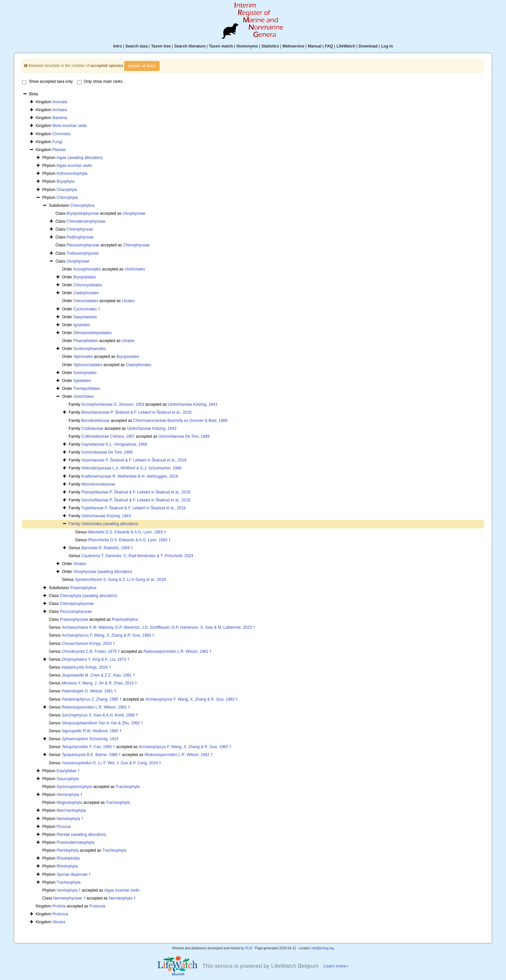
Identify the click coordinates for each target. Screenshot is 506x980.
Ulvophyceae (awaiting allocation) (103, 572)
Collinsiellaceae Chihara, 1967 (108, 436)
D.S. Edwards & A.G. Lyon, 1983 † (127, 532)
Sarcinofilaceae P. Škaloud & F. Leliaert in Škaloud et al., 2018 (136, 500)
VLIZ (249, 948)
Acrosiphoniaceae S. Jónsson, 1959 (113, 404)
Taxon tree (161, 46)
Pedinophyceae (80, 237)
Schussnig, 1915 (90, 739)
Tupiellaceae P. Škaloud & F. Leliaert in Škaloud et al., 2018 (134, 508)
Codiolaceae (92, 428)
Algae (74, 166)
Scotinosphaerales (89, 349)
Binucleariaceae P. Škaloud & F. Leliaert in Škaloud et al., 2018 (136, 412)
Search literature (190, 46)
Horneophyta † (70, 795)
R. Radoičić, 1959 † (107, 548)
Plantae (59, 150)
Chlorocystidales (88, 285)
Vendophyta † (69, 890)
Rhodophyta (67, 866)
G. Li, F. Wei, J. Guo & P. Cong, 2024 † (111, 763)
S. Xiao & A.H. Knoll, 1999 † (100, 715)
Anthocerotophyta (72, 174)
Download (368, 46)
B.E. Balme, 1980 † (91, 755)
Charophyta (67, 190)
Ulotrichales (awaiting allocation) (110, 524)
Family (75, 524)
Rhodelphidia (68, 858)
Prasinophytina (83, 588)
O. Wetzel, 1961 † (89, 691)
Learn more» (336, 966)
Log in (387, 46)
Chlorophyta (67, 198)
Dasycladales (85, 317)
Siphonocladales (88, 365)
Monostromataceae (98, 484)
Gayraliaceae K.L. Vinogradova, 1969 (114, 444)
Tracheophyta (128, 787)
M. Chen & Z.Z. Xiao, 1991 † (98, 675)
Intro (118, 46)
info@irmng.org (323, 948)
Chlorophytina (82, 205)
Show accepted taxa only (47, 82)
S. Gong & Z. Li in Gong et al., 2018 (120, 580)
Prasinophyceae (74, 619)
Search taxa (136, 46)
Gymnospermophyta (74, 787)
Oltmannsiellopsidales (92, 333)
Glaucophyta (68, 779)
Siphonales (83, 357)
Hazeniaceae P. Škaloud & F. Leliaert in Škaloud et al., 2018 (134, 460)
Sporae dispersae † (74, 874)
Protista (59, 906)
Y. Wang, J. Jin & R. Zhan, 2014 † (99, 683)
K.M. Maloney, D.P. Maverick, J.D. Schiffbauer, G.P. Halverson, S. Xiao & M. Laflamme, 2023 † (158, 627)
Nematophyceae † (69, 898)
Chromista (61, 134)
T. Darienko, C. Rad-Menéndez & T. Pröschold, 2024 (137, 556)
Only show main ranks (100, 82)
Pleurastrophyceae (83, 245)
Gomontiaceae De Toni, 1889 (184, 436)
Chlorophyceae (80, 229)
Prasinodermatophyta (75, 842)
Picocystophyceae (76, 612)
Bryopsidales (85, 277)
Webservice (294, 46)
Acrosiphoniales (87, 269)
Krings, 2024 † (88, 644)
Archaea (60, 110)
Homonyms (247, 46)
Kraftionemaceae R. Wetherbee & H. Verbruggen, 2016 (130, 476)
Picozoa (64, 827)
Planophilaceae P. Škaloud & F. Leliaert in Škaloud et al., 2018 (136, 492)
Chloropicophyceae (77, 604)
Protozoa (97, 906)
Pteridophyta (68, 850)
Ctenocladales (86, 301)
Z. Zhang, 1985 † (92, 699)
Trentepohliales (87, 389)
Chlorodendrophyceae (86, 221)
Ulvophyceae (134, 213)
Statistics (270, 46)
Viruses (59, 922)
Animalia (60, 102)
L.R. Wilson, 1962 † (178, 651)
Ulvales (128, 301)
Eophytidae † (68, 771)
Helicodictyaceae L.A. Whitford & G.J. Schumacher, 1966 (131, 468)
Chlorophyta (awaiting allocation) (89, 596)
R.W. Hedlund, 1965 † (92, 731)
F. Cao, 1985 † (88, 747)
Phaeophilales (86, 341)
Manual (315, 46)
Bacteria (60, 118)
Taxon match (221, 46)
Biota (70, 126)
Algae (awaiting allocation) (79, 158)
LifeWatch (346, 46)
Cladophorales (86, 293)
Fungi (57, 142)
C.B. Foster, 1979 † (91, 651)
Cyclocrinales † (87, 309)
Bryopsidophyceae (83, 213)
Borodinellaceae (96, 421)
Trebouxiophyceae (82, 253)
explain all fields (142, 66)
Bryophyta (66, 181)
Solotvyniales (85, 373)
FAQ (329, 46)
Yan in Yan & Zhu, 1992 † (102, 723)
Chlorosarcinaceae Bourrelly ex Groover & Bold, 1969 (180, 421)
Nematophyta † (70, 819)
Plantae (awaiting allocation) (81, 835)
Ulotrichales (135, 269)
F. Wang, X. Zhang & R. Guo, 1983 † (108, 635)
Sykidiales (82, 381)
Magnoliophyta (70, 803)
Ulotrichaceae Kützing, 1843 (193, 404)
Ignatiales (82, 325)
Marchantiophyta (71, 810)
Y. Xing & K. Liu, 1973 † (96, 659)
